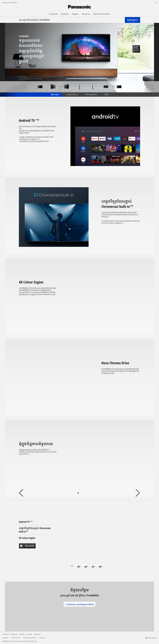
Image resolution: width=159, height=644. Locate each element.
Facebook (6, 634)
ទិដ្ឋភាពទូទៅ (55, 94)
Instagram (14, 634)
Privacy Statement (30, 638)
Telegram (37, 634)
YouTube (22, 634)
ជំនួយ (107, 94)
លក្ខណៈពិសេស (72, 94)
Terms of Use (16, 638)
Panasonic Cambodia (10, 3)
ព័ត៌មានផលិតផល (91, 94)
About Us (42, 638)
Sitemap (5, 638)
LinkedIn (30, 634)
